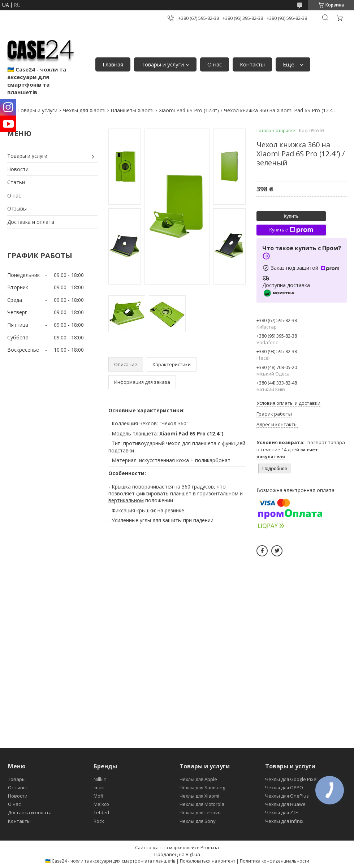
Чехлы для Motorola (202, 804)
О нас (215, 64)
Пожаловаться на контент (208, 861)
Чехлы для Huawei (286, 804)
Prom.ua (210, 847)
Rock (99, 821)
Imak (99, 787)
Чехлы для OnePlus (287, 796)
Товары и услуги (163, 64)
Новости (18, 169)
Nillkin (100, 779)
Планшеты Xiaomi (132, 110)
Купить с (291, 230)
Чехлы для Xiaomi (84, 110)
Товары (17, 779)
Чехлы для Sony (198, 821)
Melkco (101, 804)
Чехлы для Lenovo (200, 812)
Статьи (16, 182)
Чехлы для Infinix (284, 821)
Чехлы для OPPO (284, 787)
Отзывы (17, 209)
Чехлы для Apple (198, 779)
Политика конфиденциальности (275, 861)
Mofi (98, 796)
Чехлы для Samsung (202, 787)
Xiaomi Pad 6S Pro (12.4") (189, 110)
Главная (113, 64)
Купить (291, 216)
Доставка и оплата (31, 222)
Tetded (101, 812)
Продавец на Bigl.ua (177, 854)
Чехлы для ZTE (282, 812)
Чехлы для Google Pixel (291, 779)
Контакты (252, 64)
